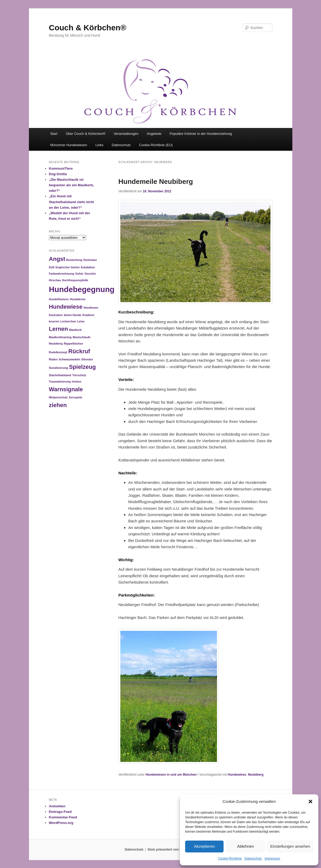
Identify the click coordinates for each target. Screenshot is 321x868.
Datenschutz (253, 859)
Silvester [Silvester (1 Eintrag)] (87, 359)
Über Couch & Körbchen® (86, 134)
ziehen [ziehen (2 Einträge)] (58, 405)
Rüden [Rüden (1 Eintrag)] (53, 359)
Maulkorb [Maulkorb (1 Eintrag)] (75, 330)
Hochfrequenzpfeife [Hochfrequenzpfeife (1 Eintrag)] (75, 280)
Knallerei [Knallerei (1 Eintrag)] (88, 315)
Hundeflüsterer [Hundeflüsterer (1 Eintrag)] (59, 299)
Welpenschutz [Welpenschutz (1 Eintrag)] (58, 397)
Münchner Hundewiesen (69, 145)
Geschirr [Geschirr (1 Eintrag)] (90, 274)
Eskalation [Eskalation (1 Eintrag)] (88, 267)
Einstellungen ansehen (290, 846)
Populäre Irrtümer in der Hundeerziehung (201, 134)
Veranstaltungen (126, 134)
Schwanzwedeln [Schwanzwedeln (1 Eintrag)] (70, 359)
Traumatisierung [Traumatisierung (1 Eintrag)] (60, 381)
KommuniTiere (61, 168)
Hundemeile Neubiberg (156, 182)
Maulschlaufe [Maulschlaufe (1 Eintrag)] (82, 337)
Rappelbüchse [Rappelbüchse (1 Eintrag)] (73, 344)
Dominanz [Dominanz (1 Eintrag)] (90, 260)
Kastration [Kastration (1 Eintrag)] (56, 315)
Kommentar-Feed (63, 817)
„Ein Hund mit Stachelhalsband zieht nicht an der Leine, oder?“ (71, 202)
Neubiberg (256, 775)
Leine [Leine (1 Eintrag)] (81, 321)
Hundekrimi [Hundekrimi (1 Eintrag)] (78, 299)
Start (54, 134)
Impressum (272, 859)
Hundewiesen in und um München (171, 775)
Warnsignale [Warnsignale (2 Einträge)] (66, 389)
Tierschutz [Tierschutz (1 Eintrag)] (79, 375)
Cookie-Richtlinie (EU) (156, 145)
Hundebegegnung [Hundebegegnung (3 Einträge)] (82, 289)
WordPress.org (61, 823)
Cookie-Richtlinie (230, 859)
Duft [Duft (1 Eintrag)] (52, 267)
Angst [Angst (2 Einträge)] (57, 259)
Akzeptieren (204, 846)
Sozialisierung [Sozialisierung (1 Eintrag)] (58, 368)
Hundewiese (237, 775)
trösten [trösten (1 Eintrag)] (77, 381)
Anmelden (57, 806)
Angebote (154, 134)
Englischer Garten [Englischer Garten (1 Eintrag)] (68, 267)
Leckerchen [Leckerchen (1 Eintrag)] (68, 321)
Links (99, 145)
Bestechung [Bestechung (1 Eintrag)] (74, 260)
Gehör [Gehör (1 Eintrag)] (79, 274)
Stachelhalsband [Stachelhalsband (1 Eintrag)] (60, 375)
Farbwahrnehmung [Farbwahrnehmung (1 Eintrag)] (62, 274)
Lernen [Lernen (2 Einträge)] (59, 329)
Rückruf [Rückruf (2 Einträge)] (79, 351)
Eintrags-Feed (60, 812)
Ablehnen (245, 846)
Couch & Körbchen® (88, 28)
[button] (310, 802)
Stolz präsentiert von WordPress (172, 850)
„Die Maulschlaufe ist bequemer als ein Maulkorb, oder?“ (71, 185)
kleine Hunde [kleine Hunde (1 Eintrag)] (72, 315)
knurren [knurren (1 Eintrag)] (54, 321)
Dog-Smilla (58, 174)
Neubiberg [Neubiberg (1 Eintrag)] (56, 344)
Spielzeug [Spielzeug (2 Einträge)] (82, 367)
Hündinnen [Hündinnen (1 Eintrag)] (91, 308)
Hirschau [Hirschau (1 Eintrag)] (55, 280)
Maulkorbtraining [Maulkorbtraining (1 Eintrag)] (60, 337)
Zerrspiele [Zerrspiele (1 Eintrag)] (75, 397)
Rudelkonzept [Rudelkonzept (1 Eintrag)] (58, 352)
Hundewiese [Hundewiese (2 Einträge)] (66, 307)
